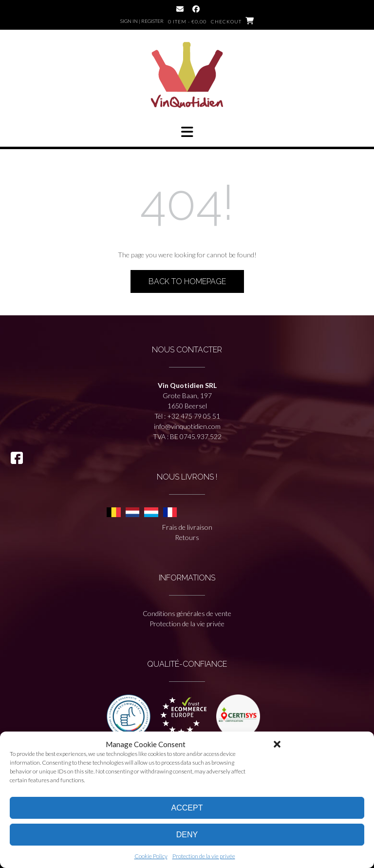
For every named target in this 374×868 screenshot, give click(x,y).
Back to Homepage (187, 281)
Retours (187, 537)
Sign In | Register (142, 21)
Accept (187, 808)
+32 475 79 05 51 (194, 416)
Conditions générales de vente (187, 613)
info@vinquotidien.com (187, 426)
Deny (187, 835)
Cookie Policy (151, 856)
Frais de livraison (187, 527)
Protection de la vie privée (204, 856)
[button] (277, 744)
